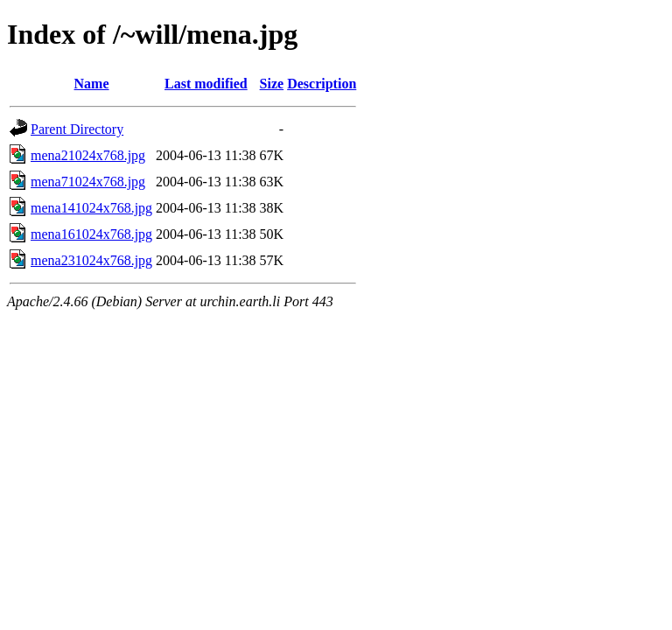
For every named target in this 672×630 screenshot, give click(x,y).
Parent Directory (77, 129)
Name (92, 84)
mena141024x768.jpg (91, 208)
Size (272, 84)
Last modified (206, 84)
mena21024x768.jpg (88, 155)
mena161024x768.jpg (91, 234)
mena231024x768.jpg (91, 260)
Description (322, 84)
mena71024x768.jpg (88, 182)
